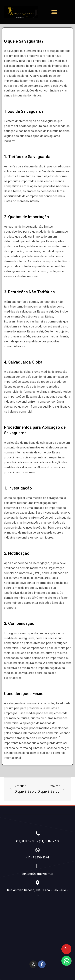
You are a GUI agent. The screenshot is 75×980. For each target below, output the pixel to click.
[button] (54, 12)
